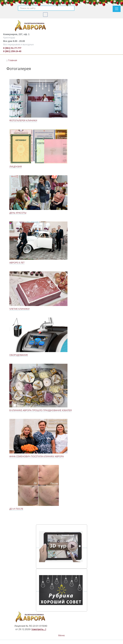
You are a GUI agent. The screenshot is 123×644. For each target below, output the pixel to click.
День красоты (18, 213)
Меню (62, 635)
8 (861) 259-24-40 (12, 51)
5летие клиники (19, 309)
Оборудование (19, 355)
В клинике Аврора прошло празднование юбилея (41, 410)
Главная (13, 60)
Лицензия (16, 166)
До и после (16, 509)
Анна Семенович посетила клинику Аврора (37, 456)
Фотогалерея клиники (23, 120)
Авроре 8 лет (17, 263)
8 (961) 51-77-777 (12, 48)
